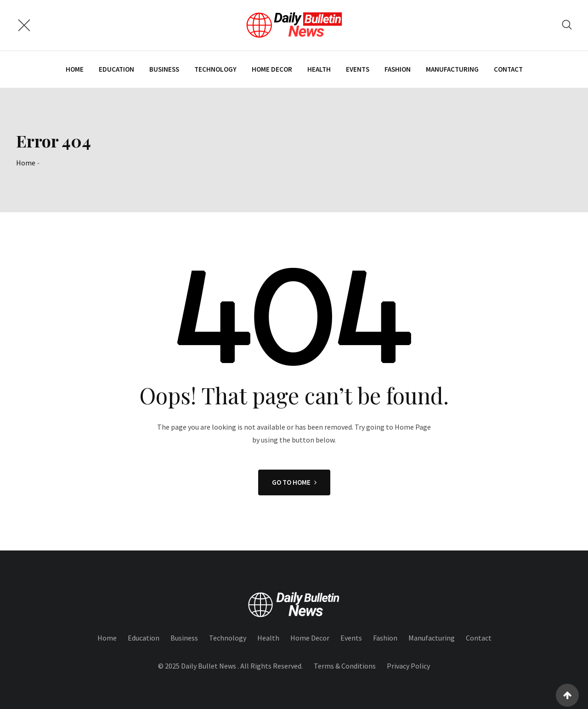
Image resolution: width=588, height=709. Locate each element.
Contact (508, 69)
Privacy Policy (408, 666)
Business (164, 69)
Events (358, 69)
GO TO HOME (294, 482)
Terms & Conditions (345, 666)
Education (116, 69)
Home (75, 69)
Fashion (398, 69)
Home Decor (272, 69)
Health (319, 69)
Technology (215, 69)
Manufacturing (452, 69)
